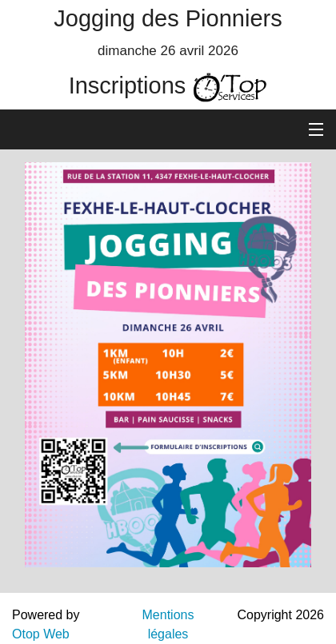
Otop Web (41, 634)
